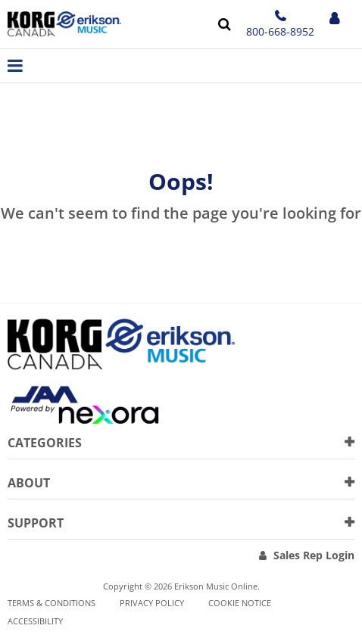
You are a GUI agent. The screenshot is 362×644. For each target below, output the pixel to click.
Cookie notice (240, 603)
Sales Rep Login (314, 555)
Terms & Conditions (51, 603)
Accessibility (35, 621)
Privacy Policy (152, 603)
